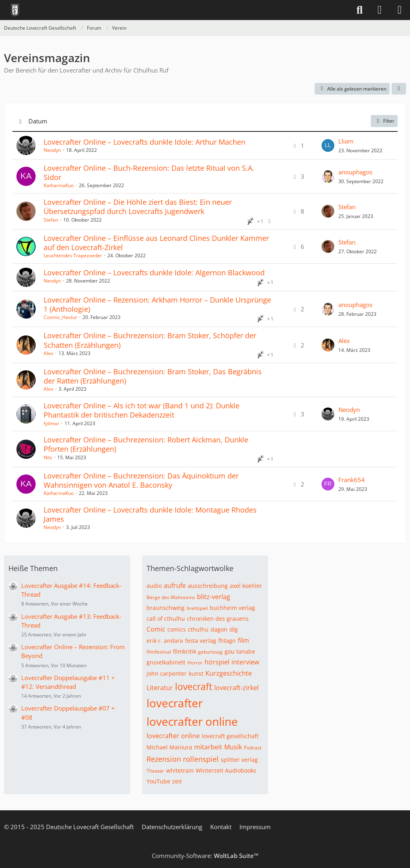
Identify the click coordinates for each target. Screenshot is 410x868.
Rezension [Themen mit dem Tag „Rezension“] (164, 759)
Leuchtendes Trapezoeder (73, 255)
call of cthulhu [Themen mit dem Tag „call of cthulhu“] (166, 619)
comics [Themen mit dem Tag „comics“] (177, 629)
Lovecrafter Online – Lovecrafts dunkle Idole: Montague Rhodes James (150, 514)
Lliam (346, 141)
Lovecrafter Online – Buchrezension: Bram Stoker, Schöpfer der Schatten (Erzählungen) (150, 340)
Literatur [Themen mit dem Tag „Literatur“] (160, 688)
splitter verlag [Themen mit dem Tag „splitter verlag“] (239, 760)
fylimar (51, 423)
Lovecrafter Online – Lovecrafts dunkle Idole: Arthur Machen (145, 142)
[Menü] (400, 10)
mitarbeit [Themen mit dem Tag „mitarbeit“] (208, 747)
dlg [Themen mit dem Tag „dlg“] (234, 629)
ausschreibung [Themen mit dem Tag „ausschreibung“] (208, 586)
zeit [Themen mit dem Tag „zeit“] (177, 781)
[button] (399, 89)
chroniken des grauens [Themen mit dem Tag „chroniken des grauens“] (218, 619)
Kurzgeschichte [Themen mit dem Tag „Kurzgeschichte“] (229, 673)
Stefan (51, 220)
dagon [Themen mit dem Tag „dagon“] (219, 629)
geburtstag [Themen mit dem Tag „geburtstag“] (210, 652)
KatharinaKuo (59, 185)
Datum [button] (38, 121)
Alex (48, 353)
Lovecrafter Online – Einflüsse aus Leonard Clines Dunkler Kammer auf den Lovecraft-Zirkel (156, 243)
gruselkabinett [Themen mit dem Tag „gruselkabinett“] (166, 662)
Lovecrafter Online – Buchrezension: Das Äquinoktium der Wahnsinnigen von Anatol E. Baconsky (141, 480)
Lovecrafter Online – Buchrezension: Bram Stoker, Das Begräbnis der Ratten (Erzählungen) (153, 376)
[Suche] (360, 10)
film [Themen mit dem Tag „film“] (243, 640)
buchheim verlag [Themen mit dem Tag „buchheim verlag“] (232, 608)
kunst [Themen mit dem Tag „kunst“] (196, 673)
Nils (48, 457)
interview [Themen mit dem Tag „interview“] (245, 662)
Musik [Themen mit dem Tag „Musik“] (233, 747)
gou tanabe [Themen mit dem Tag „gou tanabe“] (240, 651)
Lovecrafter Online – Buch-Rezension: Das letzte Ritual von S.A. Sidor (149, 173)
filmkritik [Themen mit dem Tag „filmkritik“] (185, 651)
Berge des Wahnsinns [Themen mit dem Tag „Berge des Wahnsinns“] (171, 597)
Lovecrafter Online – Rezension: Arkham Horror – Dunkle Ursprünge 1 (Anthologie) (157, 304)
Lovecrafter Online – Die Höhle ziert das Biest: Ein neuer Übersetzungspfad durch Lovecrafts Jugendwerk (138, 207)
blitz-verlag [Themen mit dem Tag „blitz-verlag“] (214, 597)
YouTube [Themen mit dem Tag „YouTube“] (158, 781)
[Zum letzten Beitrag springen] (328, 145)
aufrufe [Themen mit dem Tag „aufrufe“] (175, 585)
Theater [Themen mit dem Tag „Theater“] (155, 771)
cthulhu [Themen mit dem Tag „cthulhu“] (198, 629)
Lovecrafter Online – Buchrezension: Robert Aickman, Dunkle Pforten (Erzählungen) (146, 444)
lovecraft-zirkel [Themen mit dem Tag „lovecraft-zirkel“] (236, 688)
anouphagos (355, 172)
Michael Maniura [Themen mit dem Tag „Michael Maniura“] (169, 747)
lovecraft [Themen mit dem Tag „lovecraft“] (194, 686)
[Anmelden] (380, 10)
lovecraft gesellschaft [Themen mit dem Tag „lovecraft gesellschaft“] (230, 736)
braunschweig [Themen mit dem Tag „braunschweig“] (166, 608)
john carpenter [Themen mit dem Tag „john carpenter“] (167, 673)
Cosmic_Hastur (60, 317)
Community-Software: (205, 856)
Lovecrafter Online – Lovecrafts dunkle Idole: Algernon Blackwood (154, 273)
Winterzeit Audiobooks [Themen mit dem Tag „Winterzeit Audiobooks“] (226, 770)
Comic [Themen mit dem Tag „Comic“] (156, 629)
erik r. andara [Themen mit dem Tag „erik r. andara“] (165, 641)
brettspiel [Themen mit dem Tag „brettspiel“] (197, 608)
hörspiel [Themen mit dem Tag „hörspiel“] (217, 662)
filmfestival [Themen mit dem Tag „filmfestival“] (159, 652)
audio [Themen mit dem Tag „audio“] (154, 586)
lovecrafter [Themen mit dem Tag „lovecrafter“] (175, 703)
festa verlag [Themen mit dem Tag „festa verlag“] (201, 641)
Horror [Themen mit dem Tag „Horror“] (195, 663)
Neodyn (52, 150)
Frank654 (352, 480)
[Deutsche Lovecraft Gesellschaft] (15, 10)
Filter (384, 121)
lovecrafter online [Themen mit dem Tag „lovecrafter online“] (192, 721)
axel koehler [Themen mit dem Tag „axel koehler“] (246, 586)
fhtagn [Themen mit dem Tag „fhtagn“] (227, 641)
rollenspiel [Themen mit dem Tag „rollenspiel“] (201, 759)
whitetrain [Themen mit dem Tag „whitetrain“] (180, 770)
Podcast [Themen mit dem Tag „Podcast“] (253, 748)
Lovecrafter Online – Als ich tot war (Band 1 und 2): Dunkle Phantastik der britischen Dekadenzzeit (142, 410)
